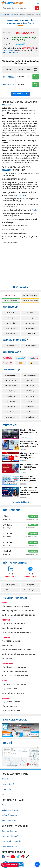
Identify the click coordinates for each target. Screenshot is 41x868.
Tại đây (34, 210)
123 (16, 671)
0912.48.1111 (6, 650)
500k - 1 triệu (11, 313)
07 (30, 632)
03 (34, 615)
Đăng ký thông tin (8, 805)
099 (19, 693)
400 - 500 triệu (11, 334)
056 (19, 676)
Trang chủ (5, 15)
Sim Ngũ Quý (11, 391)
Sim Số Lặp (30, 412)
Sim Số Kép (11, 412)
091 (19, 654)
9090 (23, 624)
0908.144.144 (19, 628)
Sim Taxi (30, 401)
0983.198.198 (29, 611)
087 (19, 711)
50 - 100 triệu (30, 323)
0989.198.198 (19, 611)
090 (19, 632)
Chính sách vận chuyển (10, 836)
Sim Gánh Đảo (30, 407)
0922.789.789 (21, 667)
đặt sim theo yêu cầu (11, 53)
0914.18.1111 (28, 650)
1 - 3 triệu (30, 313)
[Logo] (12, 3)
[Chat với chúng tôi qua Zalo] (11, 572)
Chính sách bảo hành (9, 847)
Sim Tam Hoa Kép (11, 386)
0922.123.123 (23, 671)
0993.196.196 (21, 684)
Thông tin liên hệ (8, 784)
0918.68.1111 (17, 650)
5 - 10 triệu (30, 318)
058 (22, 676)
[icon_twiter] (18, 857)
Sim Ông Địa (30, 380)
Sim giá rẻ (30, 585)
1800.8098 (16, 606)
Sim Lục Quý (30, 386)
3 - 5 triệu (11, 318)
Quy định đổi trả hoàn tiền (11, 841)
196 (14, 684)
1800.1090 (16, 624)
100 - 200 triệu (11, 328)
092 (26, 676)
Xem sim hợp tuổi (30, 346)
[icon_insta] (8, 857)
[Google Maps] (20, 757)
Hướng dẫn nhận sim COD (11, 815)
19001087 (16, 702)
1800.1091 (16, 641)
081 (26, 654)
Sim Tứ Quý (30, 391)
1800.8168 (25, 606)
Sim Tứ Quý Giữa (11, 375)
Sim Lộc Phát (11, 396)
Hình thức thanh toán (9, 821)
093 (22, 632)
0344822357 (9, 77)
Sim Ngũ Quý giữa (30, 375)
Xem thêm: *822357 (20, 94)
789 (14, 667)
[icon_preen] (23, 857)
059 (22, 693)
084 (3, 659)
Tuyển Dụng (6, 789)
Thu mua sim (11, 590)
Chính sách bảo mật (9, 831)
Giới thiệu (5, 779)
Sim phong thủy (11, 346)
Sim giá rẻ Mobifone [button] (11, 300)
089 (26, 632)
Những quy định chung (10, 810)
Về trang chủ (20, 287)
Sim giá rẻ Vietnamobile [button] (30, 300)
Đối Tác (4, 795)
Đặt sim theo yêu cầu (31, 590)
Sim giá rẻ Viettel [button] (11, 295)
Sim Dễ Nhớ (30, 417)
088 (11, 659)
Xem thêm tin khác (20, 502)
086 (30, 615)
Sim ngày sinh (10, 585)
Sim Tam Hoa (11, 407)
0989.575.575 (23, 179)
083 (34, 654)
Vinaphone (15, 15)
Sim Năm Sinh (11, 417)
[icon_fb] (3, 857)
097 (22, 615)
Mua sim (36, 77)
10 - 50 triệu (11, 323)
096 (19, 615)
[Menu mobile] (38, 3)
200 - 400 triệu (30, 328)
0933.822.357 (9, 84)
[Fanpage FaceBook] (20, 730)
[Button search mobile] (37, 8)
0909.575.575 (28, 48)
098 (26, 615)
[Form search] (20, 8)
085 (7, 659)
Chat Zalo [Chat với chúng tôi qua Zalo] (7, 50)
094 (22, 654)
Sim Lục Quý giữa (11, 380)
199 (16, 689)
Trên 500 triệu (30, 334)
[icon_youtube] (13, 857)
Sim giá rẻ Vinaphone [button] (30, 295)
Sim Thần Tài (30, 396)
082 (30, 654)
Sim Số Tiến (11, 401)
